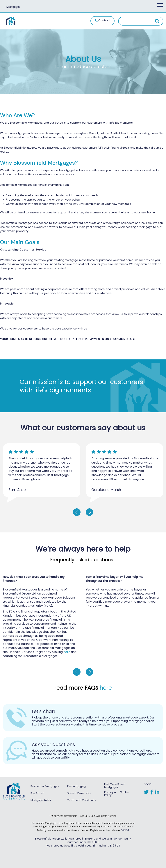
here (67, 652)
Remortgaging (76, 786)
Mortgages (13, 7)
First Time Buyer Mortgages (114, 786)
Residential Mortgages (45, 786)
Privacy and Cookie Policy (116, 794)
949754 (125, 830)
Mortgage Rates (41, 800)
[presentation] (77, 512)
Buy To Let (37, 793)
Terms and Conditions (82, 800)
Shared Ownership (79, 793)
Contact (102, 20)
